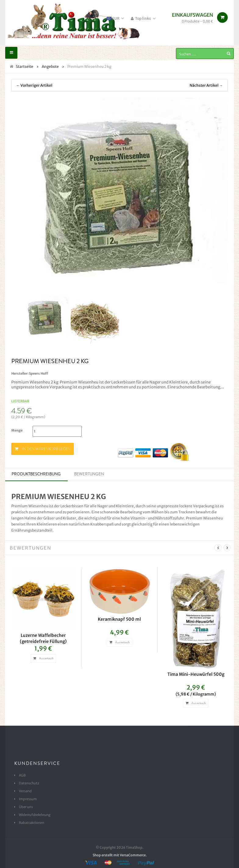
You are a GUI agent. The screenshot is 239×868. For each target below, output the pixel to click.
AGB (22, 775)
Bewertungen (89, 474)
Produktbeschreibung (36, 474)
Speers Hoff (38, 373)
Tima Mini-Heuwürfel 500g (196, 674)
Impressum (28, 799)
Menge (17, 430)
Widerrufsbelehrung (35, 815)
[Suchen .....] (205, 54)
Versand (25, 791)
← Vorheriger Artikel (34, 85)
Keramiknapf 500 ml (119, 619)
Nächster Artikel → (206, 85)
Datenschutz (29, 783)
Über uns (26, 807)
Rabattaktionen (32, 823)
